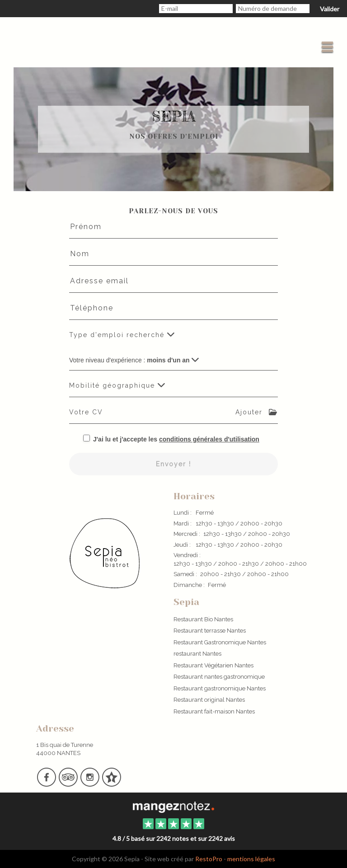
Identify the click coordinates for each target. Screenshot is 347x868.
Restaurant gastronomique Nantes (220, 688)
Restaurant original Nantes (209, 700)
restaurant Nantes (197, 654)
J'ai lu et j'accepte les (176, 439)
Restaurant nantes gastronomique (219, 677)
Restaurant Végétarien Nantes (213, 665)
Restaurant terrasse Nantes (210, 631)
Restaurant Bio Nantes (203, 619)
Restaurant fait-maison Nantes (214, 711)
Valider (330, 9)
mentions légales (251, 859)
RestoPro (209, 859)
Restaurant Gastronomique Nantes (220, 642)
